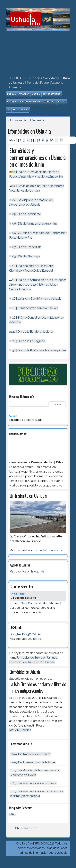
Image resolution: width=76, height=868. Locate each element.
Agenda (36, 94)
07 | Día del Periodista (27, 247)
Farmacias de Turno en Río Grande (32, 662)
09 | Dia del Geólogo (26, 256)
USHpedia (12, 102)
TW (9, 110)
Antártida (24, 94)
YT (64, 102)
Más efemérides (20, 730)
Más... (13, 814)
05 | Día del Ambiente (27, 214)
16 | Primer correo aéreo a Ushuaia (35, 308)
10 (52, 140)
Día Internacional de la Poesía (33, 783)
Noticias (11, 94)
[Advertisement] (38, 53)
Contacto (24, 110)
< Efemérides (37, 120)
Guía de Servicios (52, 94)
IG (59, 102)
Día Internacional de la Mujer (33, 762)
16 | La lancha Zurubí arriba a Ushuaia (37, 299)
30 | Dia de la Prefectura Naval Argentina (39, 350)
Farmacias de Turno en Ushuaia (37, 658)
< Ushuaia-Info (17, 120)
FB (14, 110)
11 (57, 140)
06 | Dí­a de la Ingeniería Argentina (35, 224)
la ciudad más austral (49, 550)
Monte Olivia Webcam (30, 102)
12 (61, 140)
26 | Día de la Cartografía (29, 341)
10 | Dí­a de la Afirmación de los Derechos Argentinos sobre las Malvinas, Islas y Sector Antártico (38, 284)
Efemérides (49, 102)
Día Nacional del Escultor (31, 754)
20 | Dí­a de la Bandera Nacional (33, 332)
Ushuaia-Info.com (25, 828)
